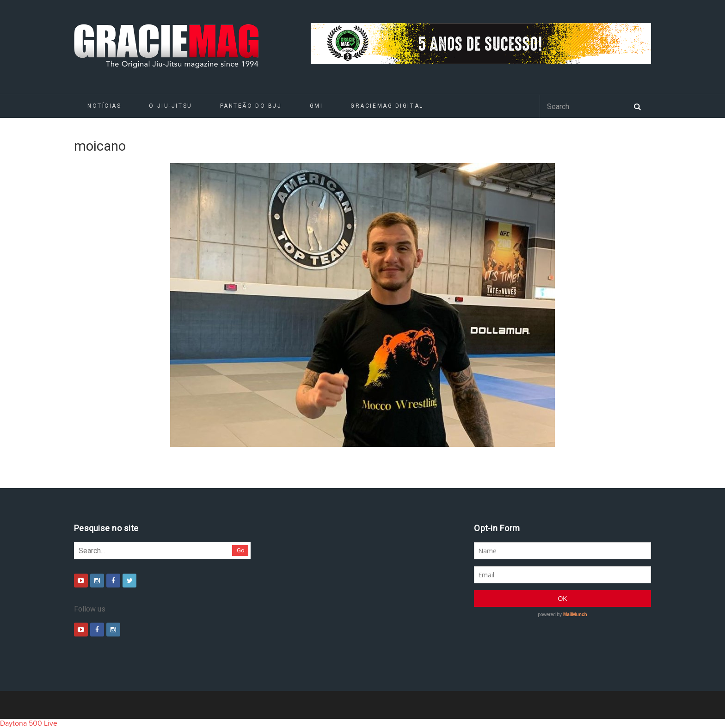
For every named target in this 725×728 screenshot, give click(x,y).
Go (241, 550)
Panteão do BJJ (251, 106)
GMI (316, 106)
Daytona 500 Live (29, 723)
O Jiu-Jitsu (170, 106)
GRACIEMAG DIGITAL (387, 106)
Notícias (104, 106)
